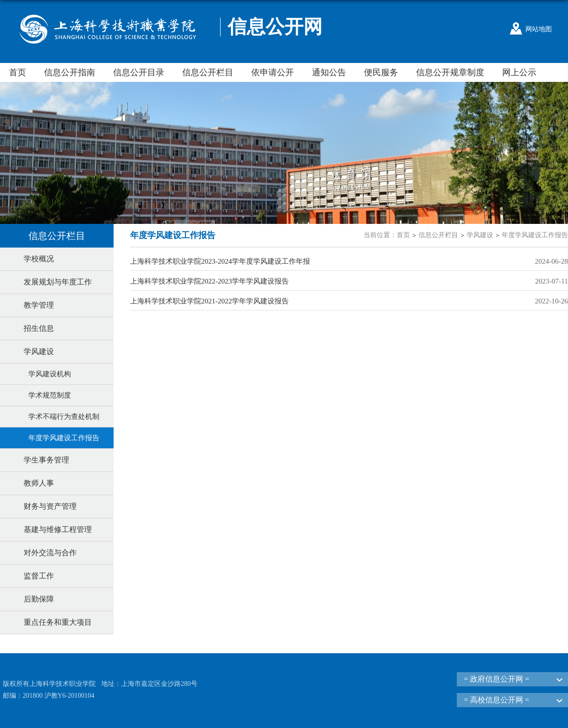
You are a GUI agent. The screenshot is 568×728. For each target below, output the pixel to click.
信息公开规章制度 (450, 72)
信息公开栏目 (208, 72)
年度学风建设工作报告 (535, 235)
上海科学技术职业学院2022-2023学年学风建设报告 (209, 281)
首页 (18, 72)
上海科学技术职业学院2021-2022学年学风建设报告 (209, 301)
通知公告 (329, 72)
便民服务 (381, 72)
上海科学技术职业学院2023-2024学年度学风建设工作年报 (220, 261)
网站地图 (539, 29)
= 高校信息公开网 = (497, 700)
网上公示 (519, 72)
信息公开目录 (139, 72)
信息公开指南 (70, 72)
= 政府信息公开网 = (497, 679)
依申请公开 (273, 72)
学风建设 (480, 235)
